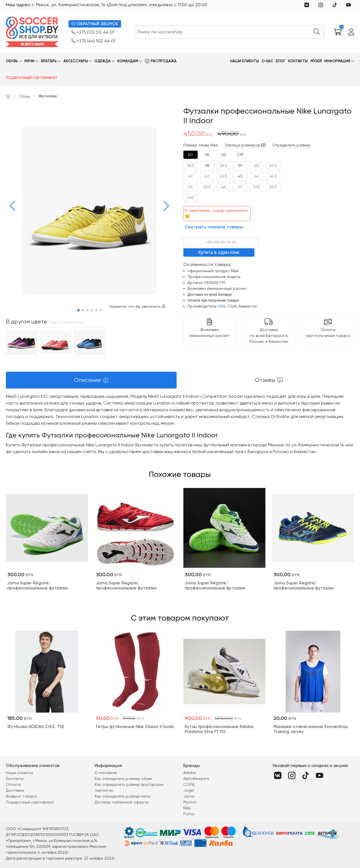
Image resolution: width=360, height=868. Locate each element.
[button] (11, 206)
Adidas (190, 773)
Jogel (189, 790)
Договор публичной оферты (122, 802)
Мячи (29, 61)
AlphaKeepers (196, 779)
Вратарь (49, 61)
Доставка (15, 790)
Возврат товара (21, 796)
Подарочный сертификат (32, 78)
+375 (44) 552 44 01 (93, 41)
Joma (189, 796)
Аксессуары (76, 61)
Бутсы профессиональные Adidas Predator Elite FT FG (219, 729)
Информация (337, 61)
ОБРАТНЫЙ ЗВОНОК (95, 24)
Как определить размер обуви (123, 779)
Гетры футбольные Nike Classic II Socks (135, 727)
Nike (222, 306)
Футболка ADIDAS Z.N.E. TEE (36, 727)
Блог (281, 61)
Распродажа (164, 61)
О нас (267, 61)
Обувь (12, 61)
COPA (189, 784)
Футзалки (48, 96)
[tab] (191, 155)
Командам (128, 61)
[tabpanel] (180, 424)
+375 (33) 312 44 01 (93, 32)
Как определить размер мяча (123, 796)
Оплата (13, 784)
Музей (316, 61)
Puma (189, 814)
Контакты (298, 61)
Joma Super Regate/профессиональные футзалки (37, 585)
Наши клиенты (245, 61)
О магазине (106, 773)
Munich (190, 802)
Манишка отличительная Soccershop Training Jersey (311, 729)
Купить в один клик (219, 252)
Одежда (102, 61)
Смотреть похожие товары (214, 227)
